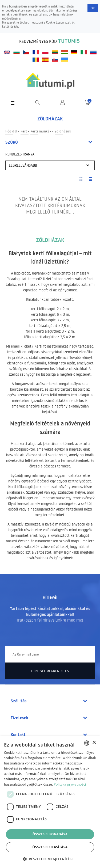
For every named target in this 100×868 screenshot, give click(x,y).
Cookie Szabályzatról (60, 22)
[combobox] (87, 743)
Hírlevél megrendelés (50, 671)
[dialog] (50, 802)
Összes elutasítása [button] (50, 847)
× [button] (94, 743)
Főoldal (11, 131)
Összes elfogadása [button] (50, 834)
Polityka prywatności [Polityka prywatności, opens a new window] (70, 784)
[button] (50, 859)
